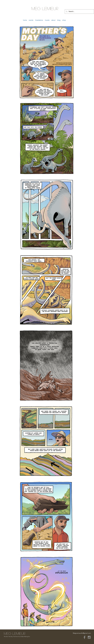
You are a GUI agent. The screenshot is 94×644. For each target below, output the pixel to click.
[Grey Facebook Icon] (85, 637)
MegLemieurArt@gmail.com (82, 633)
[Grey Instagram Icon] (89, 637)
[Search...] (79, 12)
